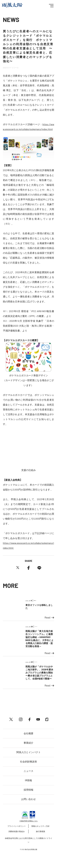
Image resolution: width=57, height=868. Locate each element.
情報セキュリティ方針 (40, 826)
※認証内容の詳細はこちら (29, 821)
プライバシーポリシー (17, 826)
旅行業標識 (40, 831)
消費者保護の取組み (17, 831)
